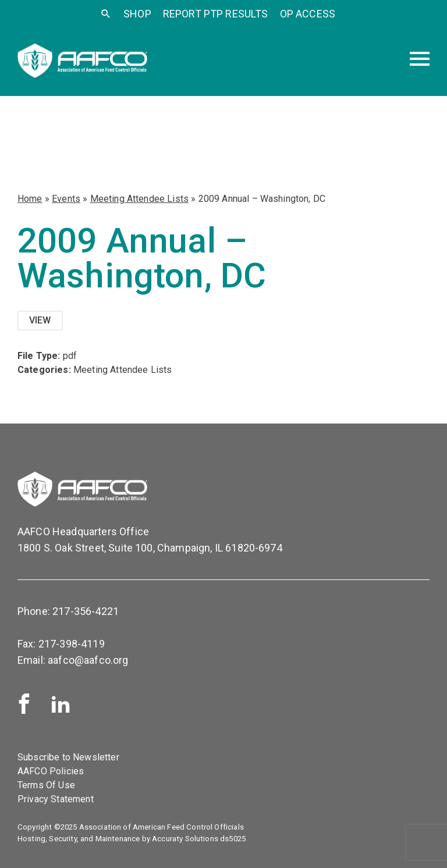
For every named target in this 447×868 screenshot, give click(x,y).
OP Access (308, 14)
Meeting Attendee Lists (140, 199)
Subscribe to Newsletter (68, 757)
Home (30, 199)
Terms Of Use (46, 785)
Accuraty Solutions (185, 839)
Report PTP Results (216, 14)
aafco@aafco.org (88, 660)
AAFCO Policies (51, 771)
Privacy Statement (56, 799)
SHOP (137, 14)
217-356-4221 (86, 611)
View (40, 320)
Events (66, 199)
